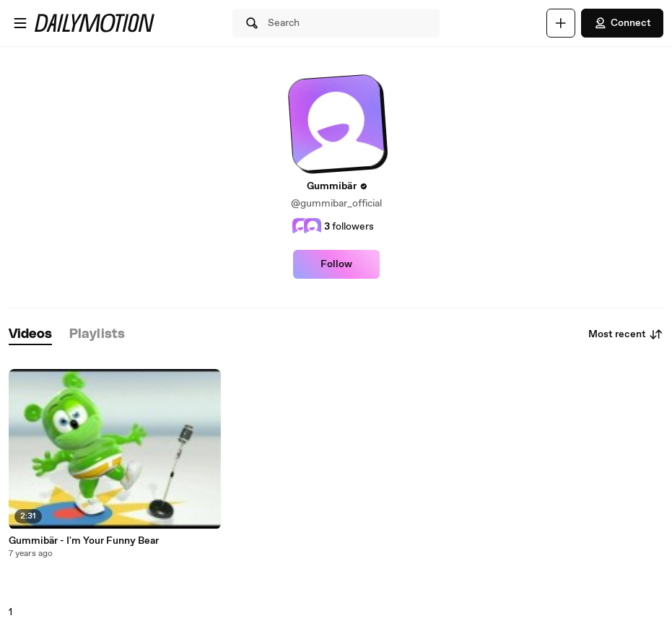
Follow (336, 264)
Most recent (626, 334)
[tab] (30, 335)
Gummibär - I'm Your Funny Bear (84, 541)
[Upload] (561, 23)
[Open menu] (20, 23)
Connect (622, 23)
